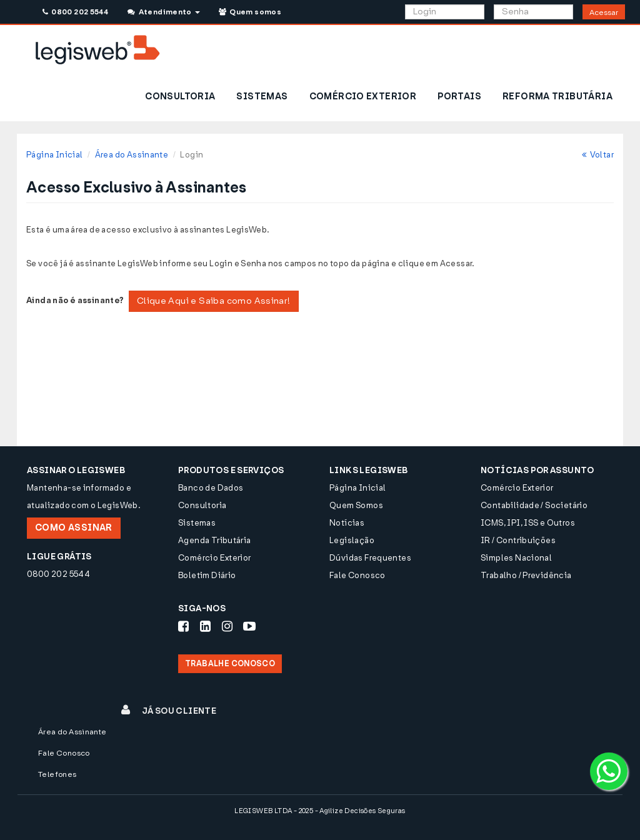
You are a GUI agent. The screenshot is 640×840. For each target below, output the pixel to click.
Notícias (347, 523)
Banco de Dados (211, 488)
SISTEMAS (262, 97)
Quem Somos (356, 505)
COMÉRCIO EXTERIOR (363, 97)
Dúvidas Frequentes (370, 558)
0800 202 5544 (75, 12)
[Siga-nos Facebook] (183, 626)
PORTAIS (459, 97)
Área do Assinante (132, 155)
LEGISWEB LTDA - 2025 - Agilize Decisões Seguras (320, 811)
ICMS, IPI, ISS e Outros (528, 523)
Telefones (57, 774)
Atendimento (163, 12)
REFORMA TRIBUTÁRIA (557, 97)
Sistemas (197, 523)
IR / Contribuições (518, 540)
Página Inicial (54, 155)
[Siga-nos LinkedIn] (205, 626)
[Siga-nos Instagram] (227, 626)
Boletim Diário (207, 575)
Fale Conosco (357, 575)
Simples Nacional (516, 558)
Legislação (352, 540)
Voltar (598, 155)
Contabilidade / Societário (534, 505)
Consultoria (202, 505)
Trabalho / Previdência (526, 575)
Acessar (604, 12)
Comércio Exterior (215, 558)
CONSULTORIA (180, 97)
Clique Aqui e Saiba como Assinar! (214, 301)
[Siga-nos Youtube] (249, 626)
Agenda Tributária (215, 540)
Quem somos (250, 12)
